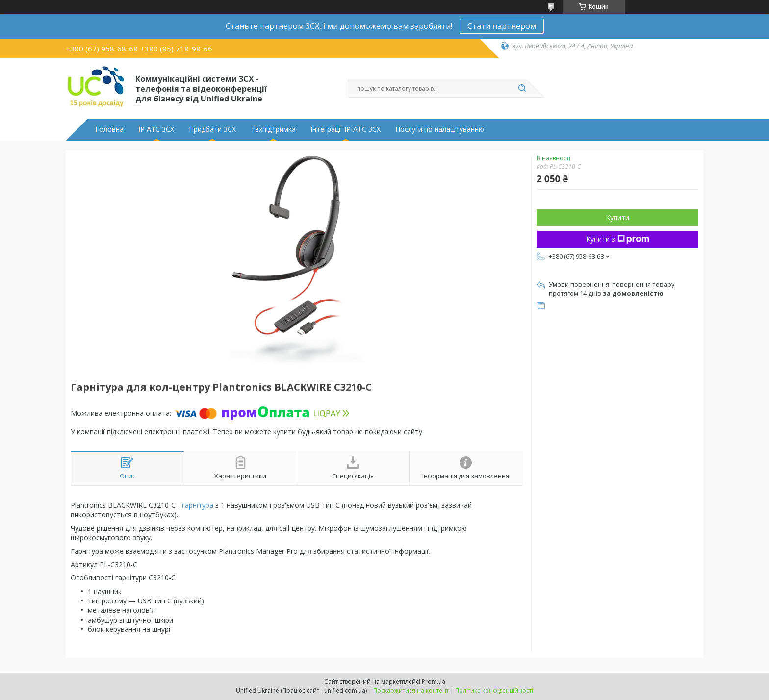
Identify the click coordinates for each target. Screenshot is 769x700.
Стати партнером (502, 26)
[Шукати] (522, 89)
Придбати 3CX (212, 129)
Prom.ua (434, 682)
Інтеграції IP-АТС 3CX (346, 129)
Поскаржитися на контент (411, 690)
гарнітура (198, 505)
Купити (617, 217)
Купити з (618, 239)
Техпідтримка (273, 129)
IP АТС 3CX (156, 129)
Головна (109, 129)
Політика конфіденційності (494, 690)
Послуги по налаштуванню (440, 129)
